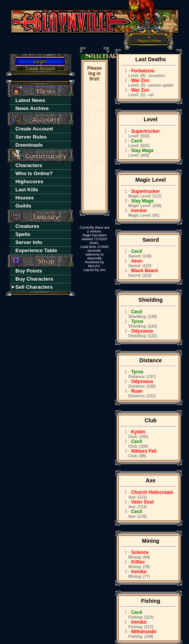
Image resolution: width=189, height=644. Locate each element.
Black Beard (139, 273)
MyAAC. (94, 266)
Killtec (135, 564)
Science (135, 555)
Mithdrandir (138, 634)
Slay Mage (137, 153)
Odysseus (139, 333)
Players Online (149, 39)
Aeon (136, 263)
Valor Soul (137, 504)
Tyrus (139, 324)
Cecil (135, 143)
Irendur (140, 213)
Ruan (138, 393)
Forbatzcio (143, 73)
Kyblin (134, 434)
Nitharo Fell (138, 453)
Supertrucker (140, 133)
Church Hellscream (147, 494)
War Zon (147, 83)
